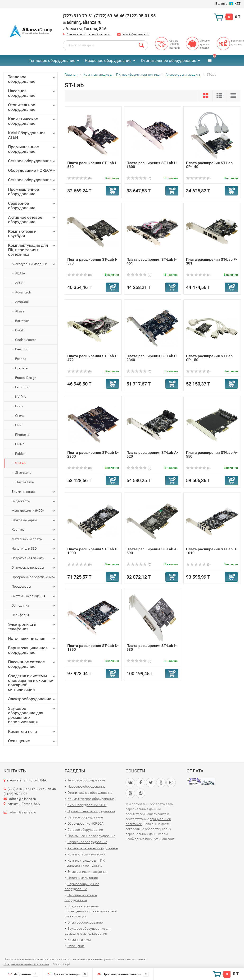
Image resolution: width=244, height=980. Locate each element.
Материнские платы (34, 539)
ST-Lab (20, 463)
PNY (18, 425)
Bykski (20, 330)
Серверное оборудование (32, 206)
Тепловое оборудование (52, 60)
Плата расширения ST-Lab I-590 (92, 261)
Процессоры (34, 587)
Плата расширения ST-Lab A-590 (152, 551)
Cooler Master (25, 340)
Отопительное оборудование (169, 60)
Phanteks (22, 435)
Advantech (23, 292)
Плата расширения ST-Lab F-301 (211, 261)
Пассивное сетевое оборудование (32, 664)
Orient (20, 416)
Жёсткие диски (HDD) (34, 511)
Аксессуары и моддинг (34, 264)
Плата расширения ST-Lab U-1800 (152, 165)
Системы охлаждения (34, 596)
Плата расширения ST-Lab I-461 (151, 261)
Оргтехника (34, 606)
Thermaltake (24, 482)
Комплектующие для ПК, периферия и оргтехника (32, 250)
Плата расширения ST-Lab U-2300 (93, 454)
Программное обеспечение (34, 577)
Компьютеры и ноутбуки (32, 234)
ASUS (19, 283)
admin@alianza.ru (136, 34)
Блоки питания (34, 492)
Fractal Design (26, 378)
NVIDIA (20, 397)
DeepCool (22, 349)
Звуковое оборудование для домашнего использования (32, 715)
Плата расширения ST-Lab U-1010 (212, 551)
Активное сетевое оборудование (32, 220)
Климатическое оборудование (32, 121)
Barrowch (22, 321)
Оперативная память (34, 558)
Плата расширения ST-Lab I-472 (92, 358)
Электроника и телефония (32, 627)
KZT (228, 4)
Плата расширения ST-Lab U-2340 (152, 358)
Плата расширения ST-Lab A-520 (152, 454)
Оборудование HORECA (32, 170)
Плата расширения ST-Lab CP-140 (209, 165)
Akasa (20, 311)
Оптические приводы (34, 568)
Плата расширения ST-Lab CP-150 (209, 358)
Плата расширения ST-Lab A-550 (212, 454)
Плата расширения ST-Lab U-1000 (93, 551)
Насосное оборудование (108, 60)
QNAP (20, 444)
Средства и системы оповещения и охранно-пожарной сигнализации (32, 683)
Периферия (34, 615)
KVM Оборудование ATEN (32, 135)
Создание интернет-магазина (26, 964)
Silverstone (23, 473)
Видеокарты (34, 501)
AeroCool (22, 302)
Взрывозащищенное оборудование (32, 650)
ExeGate (21, 368)
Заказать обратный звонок (89, 34)
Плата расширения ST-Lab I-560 (92, 165)
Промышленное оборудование (32, 149)
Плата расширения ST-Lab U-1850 (93, 648)
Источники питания (32, 639)
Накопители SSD (34, 549)
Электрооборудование (32, 699)
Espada (21, 359)
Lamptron (22, 387)
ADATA (20, 273)
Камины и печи (32, 732)
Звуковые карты (34, 520)
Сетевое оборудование (32, 161)
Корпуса (34, 530)
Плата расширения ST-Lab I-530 (151, 648)
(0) (80, 178)
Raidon (20, 454)
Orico (19, 406)
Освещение (32, 741)
